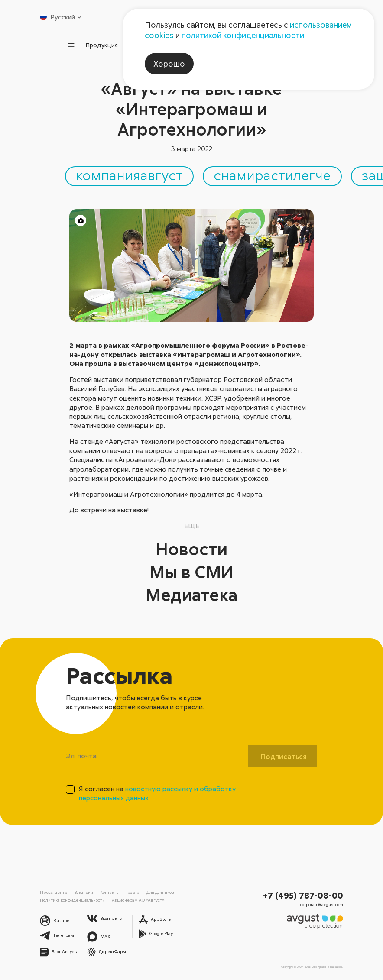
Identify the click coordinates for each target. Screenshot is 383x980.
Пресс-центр (54, 892)
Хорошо (169, 64)
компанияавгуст (129, 175)
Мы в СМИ (191, 572)
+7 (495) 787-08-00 (303, 895)
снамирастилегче (272, 175)
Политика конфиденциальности (72, 900)
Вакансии (84, 892)
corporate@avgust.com (322, 904)
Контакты (110, 892)
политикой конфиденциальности (243, 35)
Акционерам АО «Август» (138, 900)
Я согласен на (157, 793)
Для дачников (160, 892)
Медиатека (192, 595)
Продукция (102, 45)
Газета (133, 892)
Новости (191, 549)
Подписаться (284, 757)
